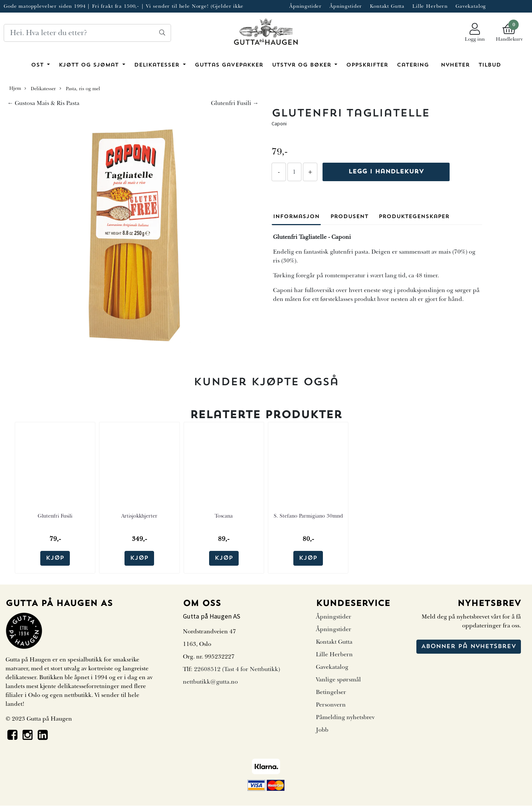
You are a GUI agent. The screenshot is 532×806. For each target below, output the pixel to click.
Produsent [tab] (349, 217)
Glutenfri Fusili (55, 516)
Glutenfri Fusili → (235, 103)
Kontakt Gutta (387, 6)
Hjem (15, 88)
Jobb (322, 730)
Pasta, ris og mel (80, 89)
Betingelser (331, 692)
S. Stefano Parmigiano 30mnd (308, 516)
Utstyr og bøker (303, 65)
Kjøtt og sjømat (90, 65)
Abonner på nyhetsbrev (469, 647)
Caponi (279, 123)
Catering (413, 65)
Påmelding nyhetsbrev (345, 717)
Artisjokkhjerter (139, 516)
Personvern (331, 705)
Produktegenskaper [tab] (414, 217)
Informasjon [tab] (296, 217)
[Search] (87, 33)
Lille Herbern (430, 6)
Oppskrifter (367, 65)
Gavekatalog (471, 6)
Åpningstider (306, 6)
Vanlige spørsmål (338, 680)
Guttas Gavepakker (229, 65)
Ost (38, 65)
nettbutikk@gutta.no (210, 682)
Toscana (224, 516)
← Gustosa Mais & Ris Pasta (43, 103)
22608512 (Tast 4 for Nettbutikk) (237, 669)
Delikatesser (158, 65)
